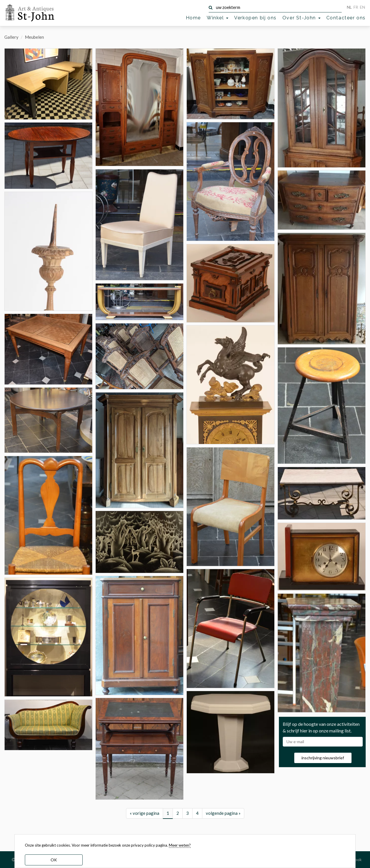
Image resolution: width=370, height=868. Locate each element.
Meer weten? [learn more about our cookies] (180, 845)
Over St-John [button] (301, 18)
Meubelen (34, 37)
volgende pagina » (223, 820)
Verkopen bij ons (255, 18)
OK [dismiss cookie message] (54, 860)
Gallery (11, 37)
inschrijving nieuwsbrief (323, 779)
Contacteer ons (346, 18)
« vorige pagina (145, 820)
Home (193, 18)
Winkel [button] (218, 18)
